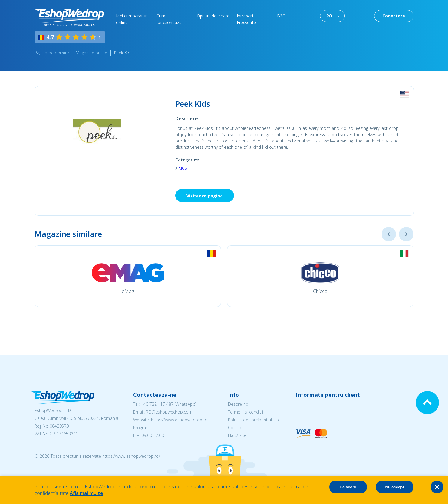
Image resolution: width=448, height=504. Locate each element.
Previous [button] (389, 234)
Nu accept (394, 487)
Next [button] (406, 234)
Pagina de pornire (52, 53)
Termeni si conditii (245, 412)
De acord (348, 487)
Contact (236, 428)
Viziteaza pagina (205, 196)
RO (329, 16)
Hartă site (237, 435)
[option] (128, 276)
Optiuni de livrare (213, 16)
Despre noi (239, 404)
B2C (281, 16)
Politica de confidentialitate (254, 420)
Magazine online (91, 53)
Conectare (394, 16)
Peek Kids (123, 53)
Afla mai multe (86, 493)
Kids (183, 168)
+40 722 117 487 (157, 404)
